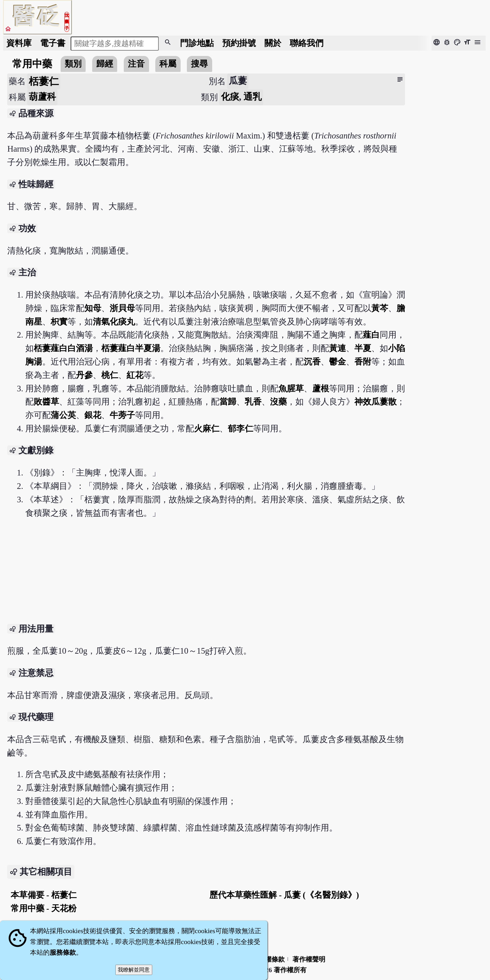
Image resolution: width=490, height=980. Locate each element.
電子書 (53, 43)
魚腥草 (291, 389)
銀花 (93, 415)
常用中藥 (32, 64)
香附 (363, 362)
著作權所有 (290, 970)
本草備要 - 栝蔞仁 (44, 895)
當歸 (228, 402)
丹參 (84, 375)
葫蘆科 (42, 97)
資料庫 (19, 43)
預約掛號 (239, 43)
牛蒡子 (122, 415)
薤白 (371, 335)
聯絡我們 (307, 43)
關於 (273, 43)
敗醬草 (46, 402)
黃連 (337, 348)
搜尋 (199, 64)
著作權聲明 (309, 959)
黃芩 (380, 308)
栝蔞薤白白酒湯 (63, 348)
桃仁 (110, 375)
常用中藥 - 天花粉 (44, 908)
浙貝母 (122, 308)
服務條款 (63, 952)
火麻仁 (207, 429)
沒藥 (278, 402)
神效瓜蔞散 (375, 402)
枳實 (59, 322)
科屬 (168, 64)
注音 (136, 64)
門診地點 (197, 43)
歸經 (105, 64)
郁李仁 (240, 429)
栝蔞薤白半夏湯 (131, 348)
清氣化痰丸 (114, 322)
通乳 (252, 97)
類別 (73, 64)
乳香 (253, 402)
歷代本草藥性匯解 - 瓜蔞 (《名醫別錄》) (284, 895)
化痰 (230, 97)
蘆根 (321, 389)
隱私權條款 (268, 959)
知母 (93, 308)
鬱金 (337, 362)
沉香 (312, 362)
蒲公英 (63, 415)
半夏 (363, 348)
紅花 (135, 375)
